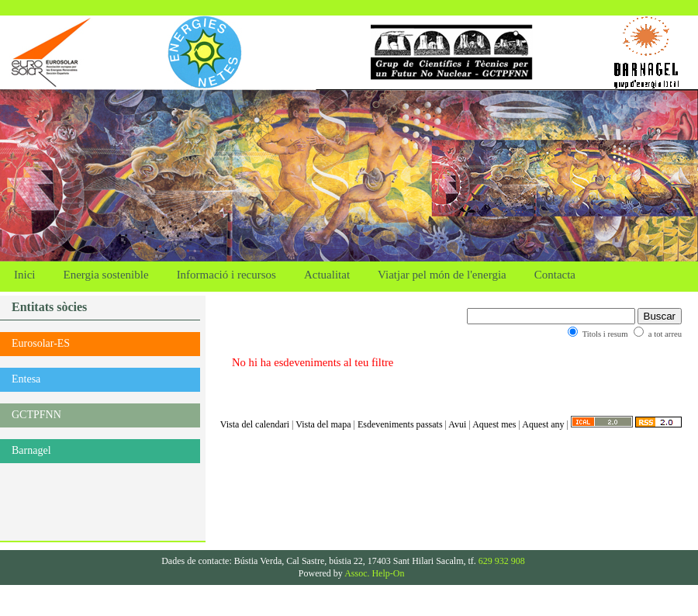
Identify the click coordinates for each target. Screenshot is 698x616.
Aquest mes (494, 424)
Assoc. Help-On (374, 573)
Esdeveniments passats (400, 424)
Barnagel (31, 450)
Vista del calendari (255, 424)
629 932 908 (502, 561)
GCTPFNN (36, 415)
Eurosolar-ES (41, 343)
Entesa (26, 379)
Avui (457, 424)
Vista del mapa (323, 424)
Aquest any (543, 424)
